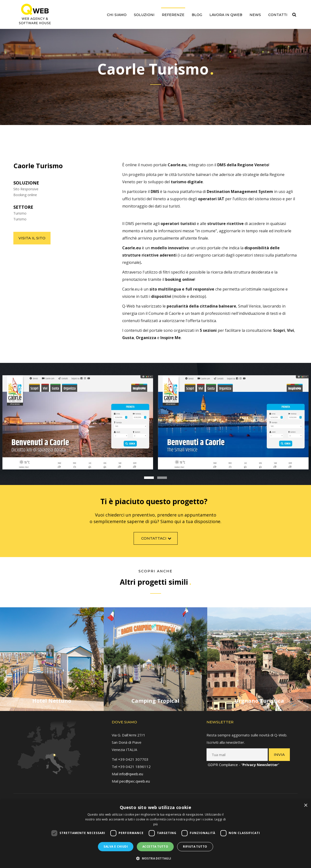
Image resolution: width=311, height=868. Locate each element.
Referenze (173, 15)
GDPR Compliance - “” (243, 763)
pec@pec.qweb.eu (135, 780)
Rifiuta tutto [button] (195, 847)
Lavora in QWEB (226, 15)
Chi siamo (117, 15)
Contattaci (157, 540)
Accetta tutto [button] (155, 847)
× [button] (306, 805)
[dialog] (155, 834)
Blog (197, 15)
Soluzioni (144, 15)
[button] (155, 859)
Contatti (278, 15)
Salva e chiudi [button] (116, 847)
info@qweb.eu (131, 772)
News (255, 15)
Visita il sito (32, 238)
